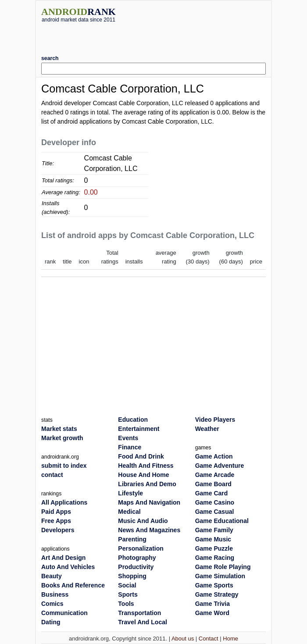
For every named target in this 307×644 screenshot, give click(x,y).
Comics (52, 604)
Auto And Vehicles (68, 567)
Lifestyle (130, 493)
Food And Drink (141, 456)
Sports (128, 594)
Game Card (212, 493)
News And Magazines (149, 530)
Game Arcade (215, 475)
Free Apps (56, 521)
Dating (51, 622)
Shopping (132, 576)
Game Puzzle (214, 548)
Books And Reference (73, 585)
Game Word (212, 613)
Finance (130, 447)
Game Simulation (220, 576)
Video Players (215, 420)
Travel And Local (143, 622)
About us (183, 639)
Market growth (62, 438)
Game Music (213, 539)
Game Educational (222, 521)
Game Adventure (220, 466)
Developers (58, 530)
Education (133, 420)
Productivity (136, 567)
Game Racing (215, 558)
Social (127, 585)
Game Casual (215, 512)
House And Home (143, 475)
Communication (64, 613)
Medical (129, 512)
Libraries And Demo (147, 484)
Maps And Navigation (149, 502)
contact (52, 475)
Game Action (214, 456)
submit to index (64, 466)
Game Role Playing (223, 567)
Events (128, 438)
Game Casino (215, 502)
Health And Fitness (146, 466)
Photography (137, 558)
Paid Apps (56, 512)
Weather (207, 429)
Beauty (52, 576)
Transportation (139, 613)
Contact (209, 639)
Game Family (214, 530)
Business (55, 594)
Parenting (132, 539)
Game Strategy (217, 594)
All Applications (64, 502)
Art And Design (63, 558)
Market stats (59, 429)
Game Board (213, 484)
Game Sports (214, 585)
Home (230, 639)
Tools (126, 604)
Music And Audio (143, 521)
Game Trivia (212, 604)
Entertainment (139, 429)
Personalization (141, 548)
